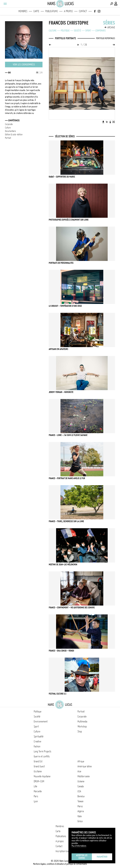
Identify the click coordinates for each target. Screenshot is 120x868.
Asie (79, 771)
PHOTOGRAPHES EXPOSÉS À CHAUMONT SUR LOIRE (69, 220)
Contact (83, 11)
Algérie (81, 811)
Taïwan (80, 801)
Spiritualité (39, 736)
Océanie (81, 781)
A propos (68, 11)
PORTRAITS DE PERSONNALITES (61, 263)
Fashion (37, 746)
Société (77, 31)
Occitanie (38, 771)
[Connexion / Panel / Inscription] (116, 4)
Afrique (81, 761)
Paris (36, 796)
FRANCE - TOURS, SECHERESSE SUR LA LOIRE (66, 521)
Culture (53, 31)
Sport (88, 31)
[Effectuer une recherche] (112, 4)
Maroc (80, 806)
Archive (111, 27)
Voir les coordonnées (24, 65)
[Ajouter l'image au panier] (107, 122)
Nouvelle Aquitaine (42, 776)
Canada (81, 786)
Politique (65, 31)
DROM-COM (39, 781)
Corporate (101, 31)
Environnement (41, 721)
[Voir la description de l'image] (110, 122)
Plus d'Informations (79, 846)
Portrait (81, 712)
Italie (80, 816)
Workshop (82, 726)
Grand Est (38, 761)
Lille (35, 786)
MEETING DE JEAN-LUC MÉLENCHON (63, 565)
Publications (52, 11)
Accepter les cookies (82, 857)
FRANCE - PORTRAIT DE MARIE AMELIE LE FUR (67, 478)
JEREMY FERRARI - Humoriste (61, 392)
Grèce (80, 821)
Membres (23, 11)
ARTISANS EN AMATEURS (58, 349)
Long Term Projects (42, 751)
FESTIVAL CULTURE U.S (57, 694)
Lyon (36, 801)
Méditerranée (84, 776)
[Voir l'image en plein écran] (114, 122)
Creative (37, 741)
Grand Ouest (39, 766)
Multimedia (82, 721)
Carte (36, 11)
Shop (80, 731)
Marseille (38, 791)
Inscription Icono (63, 851)
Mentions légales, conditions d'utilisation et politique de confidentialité (60, 864)
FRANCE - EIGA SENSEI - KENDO (61, 651)
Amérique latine (85, 766)
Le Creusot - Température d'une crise (65, 306)
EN (41, 73)
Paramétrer (102, 857)
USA (79, 791)
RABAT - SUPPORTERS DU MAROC (62, 177)
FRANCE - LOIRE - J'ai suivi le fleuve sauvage (68, 435)
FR (37, 73)
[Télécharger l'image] (103, 122)
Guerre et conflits (42, 756)
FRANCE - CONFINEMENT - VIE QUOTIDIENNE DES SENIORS (72, 608)
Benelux (81, 796)
